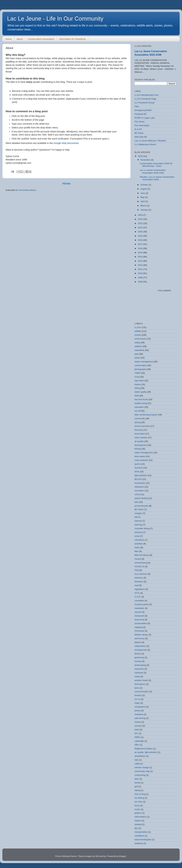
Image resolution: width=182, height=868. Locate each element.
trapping (138, 627)
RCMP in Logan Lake (145, 118)
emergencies (141, 650)
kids (136, 502)
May (143, 197)
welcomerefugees (143, 840)
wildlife (138, 331)
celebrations (140, 646)
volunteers (139, 540)
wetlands (139, 843)
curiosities (139, 601)
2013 (141, 261)
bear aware (140, 456)
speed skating (141, 498)
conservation (141, 365)
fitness (138, 654)
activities (139, 544)
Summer (139, 468)
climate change (142, 767)
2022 (141, 223)
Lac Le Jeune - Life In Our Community (55, 19)
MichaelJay (101, 856)
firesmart (139, 430)
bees (137, 688)
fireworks (139, 582)
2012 (141, 265)
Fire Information (142, 125)
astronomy (140, 638)
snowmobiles (141, 623)
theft (137, 396)
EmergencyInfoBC (143, 110)
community (140, 418)
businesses (140, 483)
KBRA (137, 737)
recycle (138, 612)
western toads (141, 680)
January (144, 210)
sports (137, 464)
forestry (138, 695)
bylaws (138, 642)
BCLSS (138, 479)
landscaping (140, 665)
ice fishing (139, 798)
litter (137, 551)
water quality (141, 392)
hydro (137, 547)
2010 (141, 273)
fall (136, 517)
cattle (137, 764)
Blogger (122, 856)
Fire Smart (140, 122)
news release (141, 437)
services (138, 532)
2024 (141, 215)
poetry (138, 711)
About (20, 39)
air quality (139, 441)
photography (140, 369)
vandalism (139, 836)
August (144, 189)
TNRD (138, 373)
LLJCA (138, 327)
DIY (136, 733)
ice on (137, 699)
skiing (137, 388)
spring (137, 422)
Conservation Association (41, 39)
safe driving (140, 718)
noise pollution (141, 460)
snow (137, 536)
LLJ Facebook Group (144, 103)
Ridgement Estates (144, 749)
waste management (144, 362)
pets (137, 354)
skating (138, 824)
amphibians (140, 756)
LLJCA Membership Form (147, 95)
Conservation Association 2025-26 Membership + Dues (156, 165)
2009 (141, 278)
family (137, 783)
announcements (142, 426)
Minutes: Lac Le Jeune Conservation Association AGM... (157, 178)
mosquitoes (140, 707)
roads (137, 676)
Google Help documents (66, 143)
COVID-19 (139, 566)
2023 (141, 219)
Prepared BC (141, 114)
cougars (138, 513)
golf (136, 786)
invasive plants (142, 604)
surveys (138, 726)
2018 (141, 240)
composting (140, 775)
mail (136, 585)
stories (138, 722)
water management (144, 453)
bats (137, 760)
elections (139, 578)
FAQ (137, 570)
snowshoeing (141, 563)
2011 (141, 269)
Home (9, 39)
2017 (141, 244)
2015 (141, 253)
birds (137, 472)
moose (138, 559)
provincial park (141, 506)
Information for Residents (72, 39)
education (139, 407)
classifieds (139, 350)
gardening (139, 657)
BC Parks (139, 133)
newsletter (139, 608)
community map (142, 771)
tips (136, 828)
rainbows (139, 673)
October (144, 185)
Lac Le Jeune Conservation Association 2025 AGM (153, 171)
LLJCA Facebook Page (145, 99)
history (138, 384)
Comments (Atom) (27, 190)
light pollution (141, 475)
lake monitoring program (146, 415)
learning (138, 525)
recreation (139, 491)
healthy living (141, 403)
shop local (139, 620)
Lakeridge (139, 741)
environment (140, 339)
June (143, 193)
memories (139, 669)
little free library (142, 555)
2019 (141, 236)
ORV (137, 745)
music (137, 809)
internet (138, 521)
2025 (141, 156)
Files (137, 106)
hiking (137, 790)
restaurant (139, 616)
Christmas (139, 631)
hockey (138, 661)
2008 (141, 282)
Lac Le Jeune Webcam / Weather (150, 141)
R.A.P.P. (138, 129)
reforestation (140, 817)
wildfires (138, 346)
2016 (141, 248)
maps (137, 703)
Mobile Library (141, 635)
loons (137, 805)
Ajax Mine (139, 381)
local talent (140, 434)
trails (137, 730)
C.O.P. (138, 597)
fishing (138, 449)
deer (137, 779)
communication (142, 692)
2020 (141, 232)
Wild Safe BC (141, 137)
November (146, 160)
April (143, 201)
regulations (140, 589)
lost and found (141, 399)
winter (137, 358)
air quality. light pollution (146, 752)
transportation (141, 832)
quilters (138, 813)
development (141, 445)
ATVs (137, 593)
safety (137, 343)
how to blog (140, 794)
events (138, 335)
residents (139, 714)
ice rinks (138, 802)
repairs (138, 821)
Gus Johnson (141, 574)
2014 (141, 257)
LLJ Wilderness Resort (145, 144)
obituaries (139, 487)
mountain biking (142, 528)
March (144, 206)
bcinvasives (140, 684)
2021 (141, 227)
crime (137, 494)
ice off (137, 411)
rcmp (137, 377)
